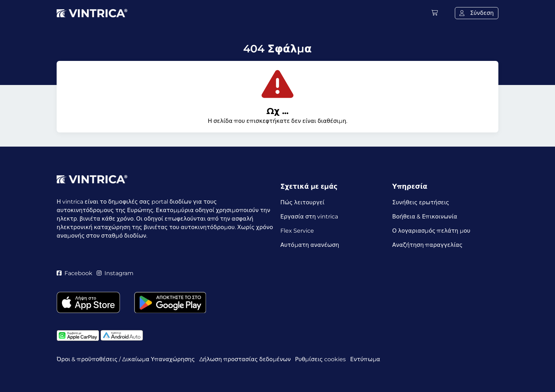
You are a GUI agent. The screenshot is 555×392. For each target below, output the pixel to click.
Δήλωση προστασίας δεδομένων (245, 359)
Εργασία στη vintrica (309, 217)
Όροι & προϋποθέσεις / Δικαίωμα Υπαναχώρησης (126, 359)
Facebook (75, 273)
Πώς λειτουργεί (302, 202)
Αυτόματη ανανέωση (310, 245)
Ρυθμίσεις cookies (321, 359)
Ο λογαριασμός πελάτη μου (431, 231)
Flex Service (297, 231)
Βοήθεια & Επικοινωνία (425, 217)
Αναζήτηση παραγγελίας (427, 245)
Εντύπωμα (365, 359)
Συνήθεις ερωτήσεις (421, 202)
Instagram (115, 273)
